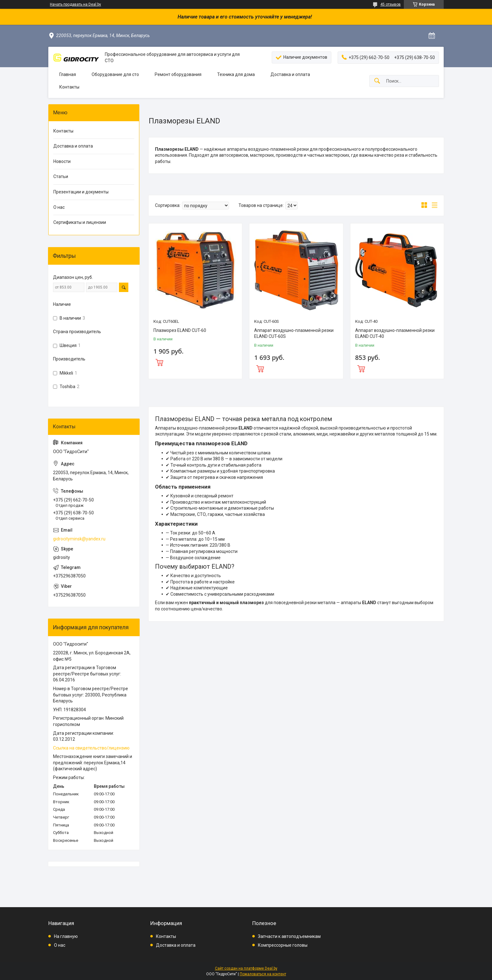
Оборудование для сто (115, 74)
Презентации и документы (81, 192)
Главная (68, 74)
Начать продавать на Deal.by (75, 4)
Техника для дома (236, 74)
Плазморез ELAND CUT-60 (180, 330)
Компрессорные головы (283, 945)
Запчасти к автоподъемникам (289, 936)
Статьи (61, 176)
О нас (59, 207)
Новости (62, 161)
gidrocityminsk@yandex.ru (79, 539)
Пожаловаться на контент (263, 974)
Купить (195, 362)
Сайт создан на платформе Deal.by (246, 968)
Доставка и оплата (290, 74)
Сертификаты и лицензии (80, 222)
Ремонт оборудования (178, 74)
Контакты (69, 87)
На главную (66, 936)
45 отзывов (390, 4)
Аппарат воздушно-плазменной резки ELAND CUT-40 (395, 333)
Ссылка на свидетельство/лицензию (91, 748)
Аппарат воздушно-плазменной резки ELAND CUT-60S (294, 333)
